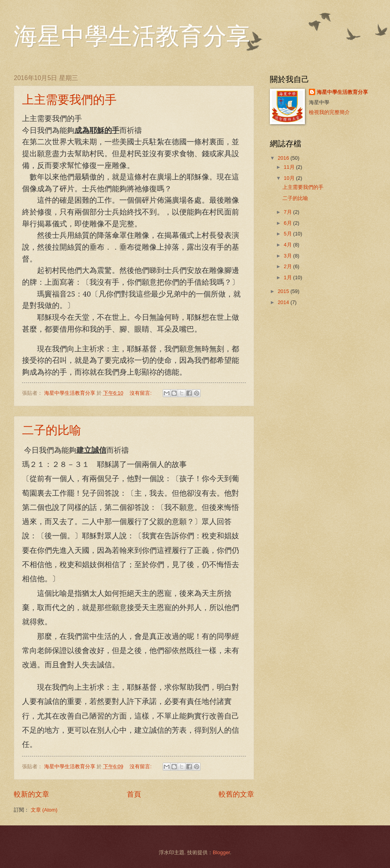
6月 (288, 223)
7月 (288, 212)
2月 (288, 266)
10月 (290, 178)
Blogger (221, 852)
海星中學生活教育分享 (132, 36)
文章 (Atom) (44, 810)
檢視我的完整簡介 (329, 112)
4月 (288, 245)
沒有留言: (141, 393)
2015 (284, 291)
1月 (288, 277)
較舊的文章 (236, 794)
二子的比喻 (52, 430)
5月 (288, 234)
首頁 (134, 794)
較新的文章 (32, 794)
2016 (284, 158)
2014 (284, 302)
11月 (290, 167)
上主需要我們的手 (69, 100)
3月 (288, 256)
